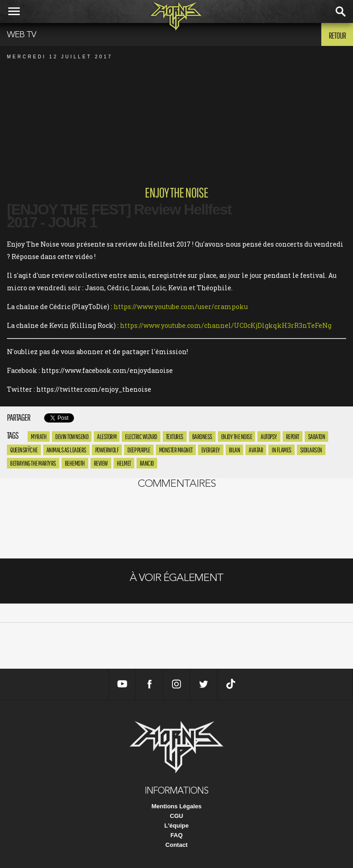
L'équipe (177, 826)
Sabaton (317, 437)
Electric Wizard (141, 437)
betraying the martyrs (33, 463)
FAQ (177, 835)
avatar (256, 450)
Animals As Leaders (66, 450)
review (101, 463)
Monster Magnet (176, 450)
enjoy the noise (237, 437)
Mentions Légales (176, 806)
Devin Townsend (72, 437)
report (293, 437)
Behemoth (75, 463)
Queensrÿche (24, 450)
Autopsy (269, 437)
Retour (337, 35)
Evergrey (211, 450)
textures (175, 437)
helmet (124, 463)
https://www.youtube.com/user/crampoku (181, 307)
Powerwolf (107, 450)
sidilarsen (311, 450)
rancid (147, 463)
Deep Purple (139, 450)
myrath (39, 437)
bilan (235, 450)
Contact (176, 845)
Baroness (202, 437)
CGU (177, 816)
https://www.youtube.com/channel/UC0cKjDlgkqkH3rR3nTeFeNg (226, 325)
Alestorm (107, 437)
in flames (282, 450)
